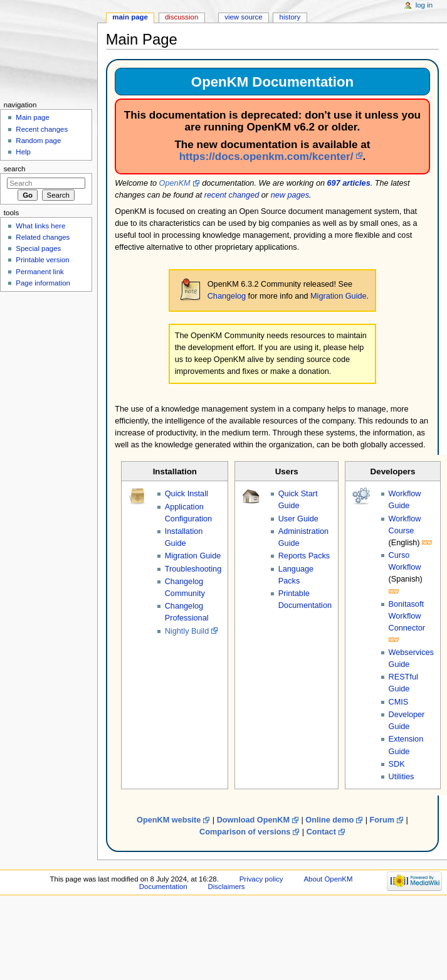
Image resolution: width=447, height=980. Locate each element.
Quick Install (187, 494)
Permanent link (39, 272)
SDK (397, 764)
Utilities (402, 777)
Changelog (227, 296)
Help (23, 152)
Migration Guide (339, 296)
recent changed (232, 195)
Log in (424, 5)
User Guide (298, 519)
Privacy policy (261, 879)
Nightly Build (187, 631)
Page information (43, 283)
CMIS (399, 702)
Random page (38, 141)
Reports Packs (304, 556)
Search (15, 169)
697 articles (349, 183)
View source (243, 17)
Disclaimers (227, 887)
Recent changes (42, 129)
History (290, 17)
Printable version (42, 260)
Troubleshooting (193, 569)
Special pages (38, 248)
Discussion (181, 17)
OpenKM (175, 183)
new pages (290, 195)
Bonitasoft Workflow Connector (407, 616)
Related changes (43, 237)
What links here (40, 226)
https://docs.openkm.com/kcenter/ (266, 156)
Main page (130, 17)
